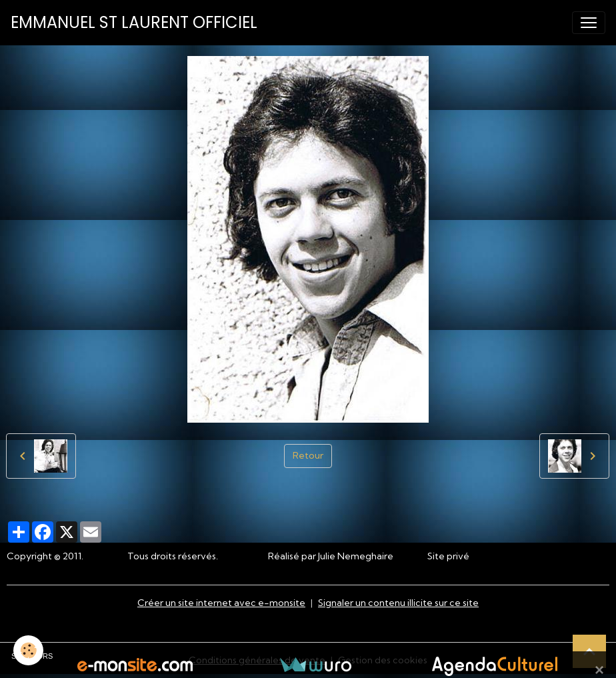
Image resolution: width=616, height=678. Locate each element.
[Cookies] (28, 650)
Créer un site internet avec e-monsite (221, 603)
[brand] (134, 23)
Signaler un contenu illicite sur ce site (398, 603)
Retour (308, 455)
